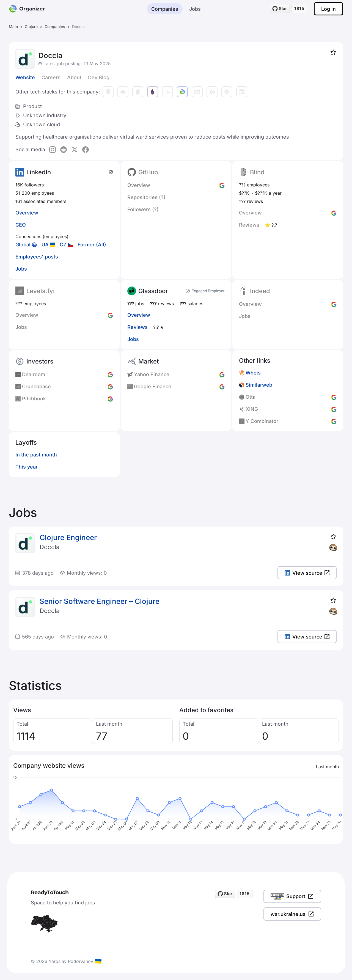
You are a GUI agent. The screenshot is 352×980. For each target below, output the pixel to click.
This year (27, 467)
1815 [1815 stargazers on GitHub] (299, 9)
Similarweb (259, 385)
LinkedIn (39, 172)
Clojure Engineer (68, 537)
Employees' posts (37, 257)
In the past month (36, 455)
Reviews (137, 327)
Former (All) (92, 245)
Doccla (50, 547)
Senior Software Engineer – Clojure (100, 601)
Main (13, 27)
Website (25, 77)
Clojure (31, 27)
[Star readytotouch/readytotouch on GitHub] (280, 9)
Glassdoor (153, 291)
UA (45, 245)
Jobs (195, 9)
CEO (21, 225)
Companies (165, 9)
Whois (253, 373)
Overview (27, 213)
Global (23, 245)
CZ (63, 245)
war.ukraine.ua (292, 914)
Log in (328, 9)
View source (307, 573)
